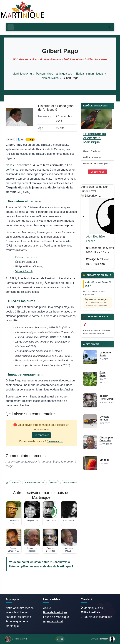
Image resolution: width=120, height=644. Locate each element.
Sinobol (104, 460)
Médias (53, 483)
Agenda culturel (53, 621)
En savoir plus (97, 172)
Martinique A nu (22, 74)
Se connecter (41, 435)
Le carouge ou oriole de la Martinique (95, 138)
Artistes (15, 483)
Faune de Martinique (56, 617)
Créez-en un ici (55, 441)
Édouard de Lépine (26, 257)
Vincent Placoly (24, 271)
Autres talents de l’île (34, 483)
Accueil (48, 608)
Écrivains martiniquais (90, 74)
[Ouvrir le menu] (11, 27)
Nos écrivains (50, 78)
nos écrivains (43, 566)
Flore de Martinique (55, 612)
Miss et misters (70, 483)
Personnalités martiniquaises (54, 74)
